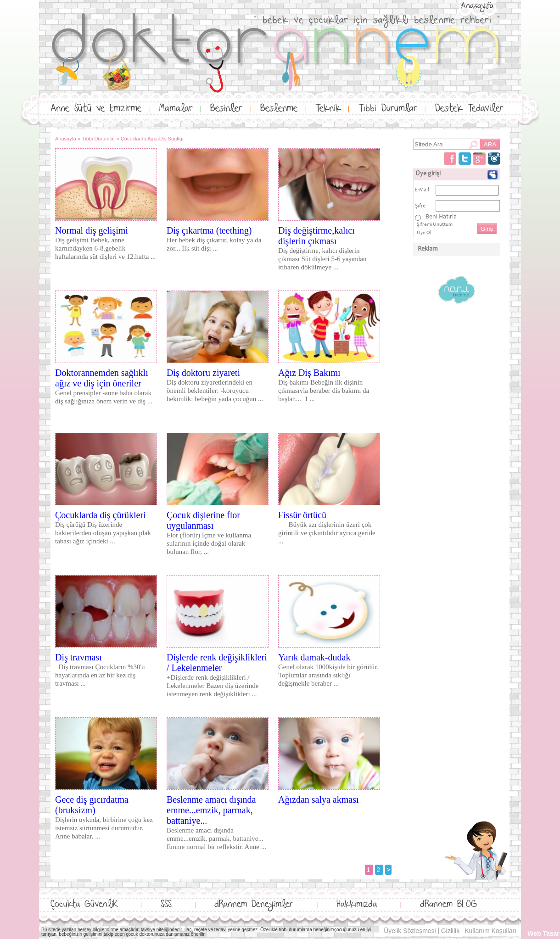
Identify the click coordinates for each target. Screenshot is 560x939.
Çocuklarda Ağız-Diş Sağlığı (152, 139)
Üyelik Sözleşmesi (410, 931)
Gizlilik (450, 931)
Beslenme (279, 109)
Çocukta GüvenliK (84, 904)
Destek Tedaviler (469, 109)
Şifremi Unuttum (435, 225)
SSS (166, 904)
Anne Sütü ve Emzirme (96, 109)
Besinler (226, 109)
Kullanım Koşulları (490, 931)
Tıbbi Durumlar (388, 109)
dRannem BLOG (448, 904)
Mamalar (176, 109)
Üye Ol (424, 233)
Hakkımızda (357, 904)
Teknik (328, 109)
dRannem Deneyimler (254, 904)
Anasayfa (477, 6)
